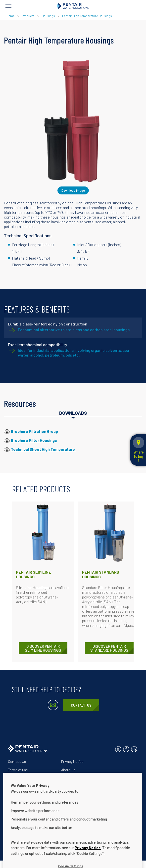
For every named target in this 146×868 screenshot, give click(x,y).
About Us (68, 770)
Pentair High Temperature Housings (87, 16)
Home (11, 16)
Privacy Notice (72, 761)
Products (28, 16)
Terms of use (18, 770)
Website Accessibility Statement (87, 778)
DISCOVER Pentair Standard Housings (109, 648)
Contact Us (81, 705)
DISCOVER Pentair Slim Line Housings (43, 648)
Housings (48, 16)
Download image (73, 190)
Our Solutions (19, 778)
